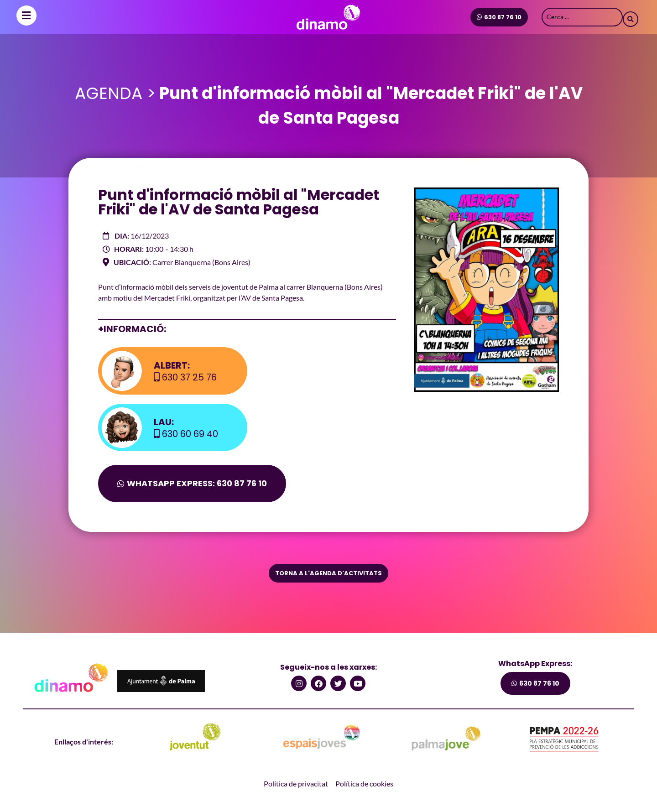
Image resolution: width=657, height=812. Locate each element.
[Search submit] (631, 17)
